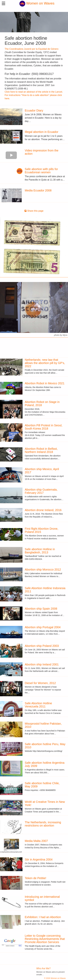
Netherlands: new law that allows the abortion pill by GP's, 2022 (45, 363)
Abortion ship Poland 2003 (42, 646)
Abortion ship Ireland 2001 (42, 664)
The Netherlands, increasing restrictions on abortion (43, 824)
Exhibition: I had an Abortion (43, 917)
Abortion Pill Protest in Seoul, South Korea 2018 (44, 427)
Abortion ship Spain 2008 (41, 609)
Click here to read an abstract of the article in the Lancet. (34, 92)
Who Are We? (43, 968)
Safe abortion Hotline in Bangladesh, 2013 (40, 551)
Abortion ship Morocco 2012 (43, 570)
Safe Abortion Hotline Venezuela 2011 (38, 705)
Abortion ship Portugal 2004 (43, 627)
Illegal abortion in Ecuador (42, 132)
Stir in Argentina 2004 (39, 859)
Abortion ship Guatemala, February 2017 (41, 491)
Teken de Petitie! (36, 878)
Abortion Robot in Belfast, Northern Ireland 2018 (41, 450)
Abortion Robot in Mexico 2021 (45, 383)
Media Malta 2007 (36, 841)
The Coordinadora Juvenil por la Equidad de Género (32, 49)
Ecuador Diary (34, 110)
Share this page (34, 211)
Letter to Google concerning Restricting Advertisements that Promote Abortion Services (45, 939)
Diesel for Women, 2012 (40, 683)
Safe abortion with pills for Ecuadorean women (41, 171)
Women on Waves (37, 3)
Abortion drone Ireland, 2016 (43, 510)
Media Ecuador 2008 (38, 190)
